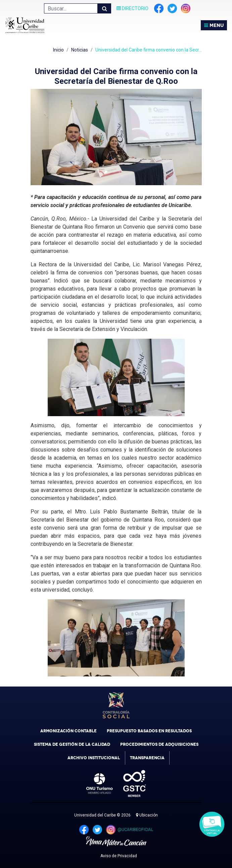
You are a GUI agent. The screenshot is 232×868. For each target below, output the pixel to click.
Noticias (80, 50)
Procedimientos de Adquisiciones (159, 744)
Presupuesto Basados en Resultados (149, 731)
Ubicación (147, 815)
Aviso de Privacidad (119, 856)
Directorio (132, 8)
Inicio (58, 50)
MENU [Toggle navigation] (214, 25)
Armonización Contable (68, 731)
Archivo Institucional (94, 758)
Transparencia (147, 758)
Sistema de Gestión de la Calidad (72, 744)
